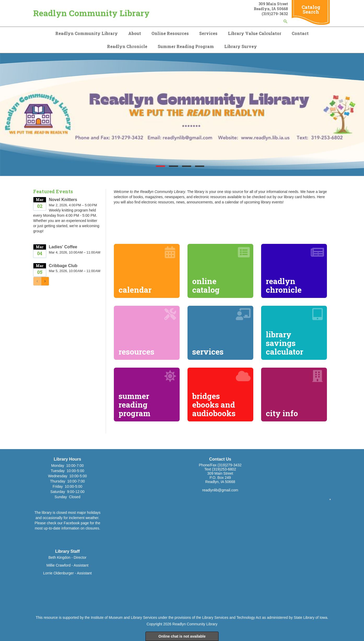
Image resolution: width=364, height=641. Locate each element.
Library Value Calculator (255, 33)
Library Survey (241, 46)
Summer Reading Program (186, 46)
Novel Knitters (63, 200)
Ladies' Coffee (63, 247)
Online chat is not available (182, 636)
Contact (300, 33)
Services (208, 33)
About (135, 33)
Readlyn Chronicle (127, 46)
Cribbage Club (63, 266)
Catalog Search (311, 9)
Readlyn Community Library (91, 13)
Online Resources (170, 33)
